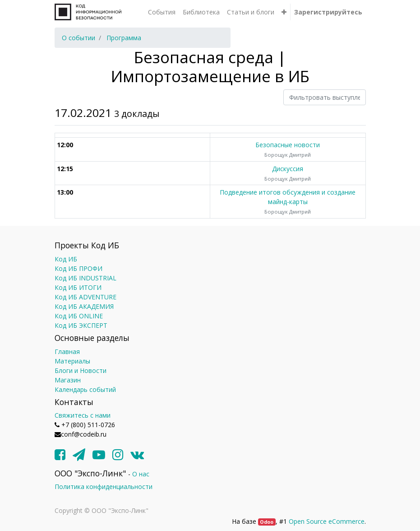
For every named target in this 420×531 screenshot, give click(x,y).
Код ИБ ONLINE (79, 316)
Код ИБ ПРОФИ (78, 268)
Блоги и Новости (81, 370)
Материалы (72, 361)
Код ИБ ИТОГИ (78, 287)
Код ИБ (66, 259)
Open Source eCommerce (327, 521)
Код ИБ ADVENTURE (85, 297)
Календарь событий (85, 389)
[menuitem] (162, 12)
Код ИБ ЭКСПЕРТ (81, 325)
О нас (141, 474)
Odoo (267, 522)
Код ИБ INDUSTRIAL (85, 278)
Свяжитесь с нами (83, 415)
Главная (67, 352)
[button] (284, 12)
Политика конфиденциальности (104, 487)
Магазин (68, 380)
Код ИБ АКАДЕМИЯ (84, 306)
